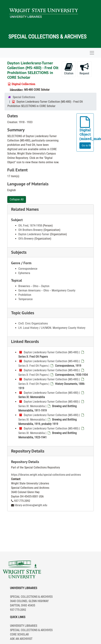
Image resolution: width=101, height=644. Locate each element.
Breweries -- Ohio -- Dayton (34, 286)
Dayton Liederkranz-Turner (34, 234)
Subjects (19, 252)
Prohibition (25, 295)
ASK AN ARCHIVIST (21, 639)
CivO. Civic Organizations (33, 323)
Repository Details (28, 451)
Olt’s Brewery (26, 239)
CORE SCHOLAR (19, 634)
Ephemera (24, 273)
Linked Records (25, 341)
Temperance (26, 299)
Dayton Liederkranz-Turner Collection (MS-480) (51, 352)
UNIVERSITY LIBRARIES (24, 626)
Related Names (25, 209)
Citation (69, 69)
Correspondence (28, 269)
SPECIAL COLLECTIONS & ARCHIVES (31, 630)
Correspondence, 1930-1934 (71, 375)
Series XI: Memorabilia (32, 397)
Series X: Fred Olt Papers (33, 357)
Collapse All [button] (17, 199)
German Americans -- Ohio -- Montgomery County (47, 290)
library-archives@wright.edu (31, 505)
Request (84, 69)
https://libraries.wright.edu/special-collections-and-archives (46, 475)
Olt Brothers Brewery (31, 230)
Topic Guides (23, 313)
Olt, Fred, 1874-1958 (30, 226)
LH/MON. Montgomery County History (63, 328)
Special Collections (24, 97)
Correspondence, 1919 (68, 366)
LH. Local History (28, 328)
